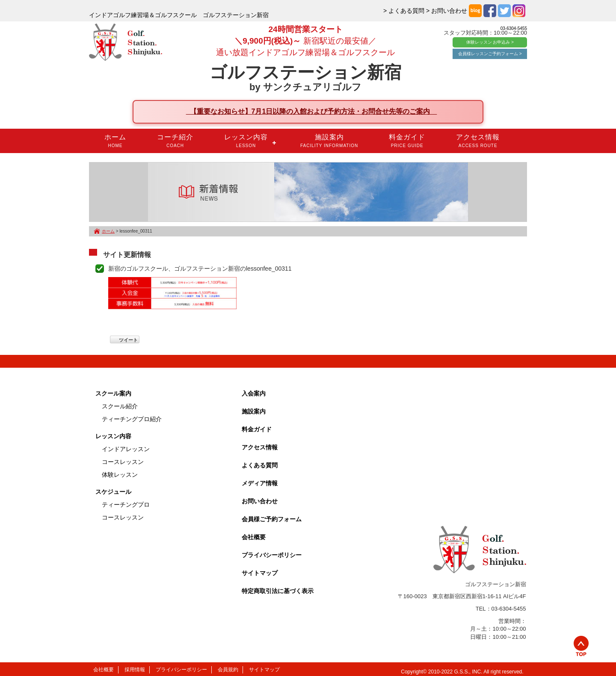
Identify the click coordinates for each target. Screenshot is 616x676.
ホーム (115, 141)
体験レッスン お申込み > (490, 42)
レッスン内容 (246, 141)
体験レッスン (120, 475)
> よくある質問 (404, 11)
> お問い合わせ (447, 11)
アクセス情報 (478, 141)
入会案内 (254, 393)
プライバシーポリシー (272, 555)
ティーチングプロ (126, 505)
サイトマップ (260, 573)
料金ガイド (407, 141)
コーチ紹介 (175, 141)
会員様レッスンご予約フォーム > (490, 54)
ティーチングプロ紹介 (132, 419)
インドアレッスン (126, 449)
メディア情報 (260, 483)
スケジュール (113, 492)
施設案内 (329, 141)
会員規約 (228, 670)
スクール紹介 (120, 406)
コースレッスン (123, 462)
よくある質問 (260, 465)
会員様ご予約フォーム (272, 519)
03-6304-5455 (514, 28)
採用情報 (135, 670)
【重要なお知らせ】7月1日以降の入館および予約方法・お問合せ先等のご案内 (312, 111)
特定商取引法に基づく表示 (278, 591)
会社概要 (254, 537)
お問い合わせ (260, 501)
